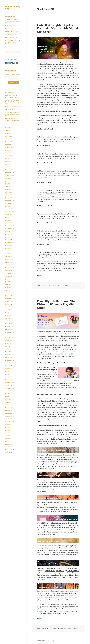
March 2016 (8, 324)
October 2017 (9, 271)
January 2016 (9, 329)
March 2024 (8, 192)
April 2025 (8, 167)
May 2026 (8, 131)
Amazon (52, 525)
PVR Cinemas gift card (65, 214)
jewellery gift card (59, 577)
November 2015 (10, 335)
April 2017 (8, 287)
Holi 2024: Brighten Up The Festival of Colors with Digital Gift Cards (58, 28)
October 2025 (9, 150)
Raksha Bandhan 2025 (11, 38)
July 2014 (8, 371)
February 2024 (9, 195)
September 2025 (10, 153)
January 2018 (9, 262)
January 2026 (9, 142)
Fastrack (64, 482)
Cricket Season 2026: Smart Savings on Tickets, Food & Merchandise (13, 114)
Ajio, (49, 459)
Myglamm (47, 505)
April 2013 (8, 402)
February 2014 (9, 380)
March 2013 (8, 405)
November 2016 (10, 301)
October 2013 (9, 385)
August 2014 (9, 369)
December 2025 (9, 145)
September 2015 (10, 338)
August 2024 (9, 178)
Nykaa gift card (51, 193)
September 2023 (10, 203)
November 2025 (10, 147)
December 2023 (9, 201)
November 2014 (10, 363)
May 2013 (8, 399)
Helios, (70, 482)
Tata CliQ (55, 459)
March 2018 (8, 257)
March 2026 (8, 136)
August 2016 (9, 310)
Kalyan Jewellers (73, 571)
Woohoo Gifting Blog (13, 7)
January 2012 (9, 444)
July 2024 (8, 181)
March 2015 (8, 352)
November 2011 (10, 450)
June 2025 (8, 161)
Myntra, (45, 459)
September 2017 (10, 273)
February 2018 (9, 259)
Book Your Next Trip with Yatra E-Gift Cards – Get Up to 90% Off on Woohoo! (13, 33)
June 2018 (8, 248)
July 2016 (8, 313)
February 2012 (9, 441)
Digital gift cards (42, 604)
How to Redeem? (10, 28)
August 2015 (9, 341)
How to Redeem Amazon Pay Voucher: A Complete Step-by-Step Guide (13, 108)
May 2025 (8, 164)
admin (50, 285)
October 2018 (9, 240)
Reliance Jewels (50, 571)
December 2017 (9, 265)
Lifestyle (42, 593)
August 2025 (9, 156)
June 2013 (8, 397)
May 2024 (8, 187)
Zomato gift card (44, 173)
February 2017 (9, 293)
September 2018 (10, 243)
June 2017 (8, 282)
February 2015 (9, 355)
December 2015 (9, 332)
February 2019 (9, 234)
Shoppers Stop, (51, 593)
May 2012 (8, 433)
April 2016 (8, 321)
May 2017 (8, 285)
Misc (59, 285)
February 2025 (9, 170)
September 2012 (10, 422)
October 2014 (9, 366)
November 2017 (10, 268)
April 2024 (8, 189)
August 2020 (9, 215)
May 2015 (8, 346)
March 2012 (8, 439)
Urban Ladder (64, 548)
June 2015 (8, 343)
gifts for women (64, 628)
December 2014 (9, 360)
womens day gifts (73, 628)
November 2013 (10, 383)
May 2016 (8, 318)
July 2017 (8, 279)
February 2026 (9, 139)
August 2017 (9, 276)
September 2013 (10, 388)
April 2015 (8, 349)
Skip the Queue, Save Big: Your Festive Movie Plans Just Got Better (13, 21)
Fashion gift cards (43, 455)
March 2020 (8, 223)
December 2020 (9, 209)
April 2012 (8, 436)
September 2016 (10, 307)
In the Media (9, 26)
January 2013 (9, 411)
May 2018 (8, 251)
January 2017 (9, 296)
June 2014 (8, 374)
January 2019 (9, 237)
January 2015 (9, 357)
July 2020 (8, 217)
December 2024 (9, 173)
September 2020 (10, 212)
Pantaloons (62, 593)
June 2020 (8, 220)
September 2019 (10, 229)
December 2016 (9, 299)
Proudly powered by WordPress (46, 641)
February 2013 (9, 408)
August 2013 (9, 391)
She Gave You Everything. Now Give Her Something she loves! (13, 102)
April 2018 (8, 254)
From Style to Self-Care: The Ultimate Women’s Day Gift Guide (56, 304)
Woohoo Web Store (10, 17)
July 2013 (8, 394)
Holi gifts (70, 75)
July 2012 (8, 427)
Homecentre (52, 548)
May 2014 (8, 377)
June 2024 (8, 184)
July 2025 (8, 159)
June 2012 (8, 430)
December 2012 (9, 413)
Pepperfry (44, 548)
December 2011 (9, 447)
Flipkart (59, 525)
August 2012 (9, 425)
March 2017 (8, 290)
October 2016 (9, 304)
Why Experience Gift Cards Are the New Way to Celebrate (13, 42)
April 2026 (8, 133)
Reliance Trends (67, 459)
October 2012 (9, 419)
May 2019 (8, 231)
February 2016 (9, 327)
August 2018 (9, 245)
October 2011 (9, 453)
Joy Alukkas (60, 571)
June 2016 (8, 315)
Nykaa (39, 505)
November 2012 (10, 416)
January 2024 (9, 198)
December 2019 (9, 226)
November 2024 (10, 175)
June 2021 (8, 206)
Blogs (56, 285)
